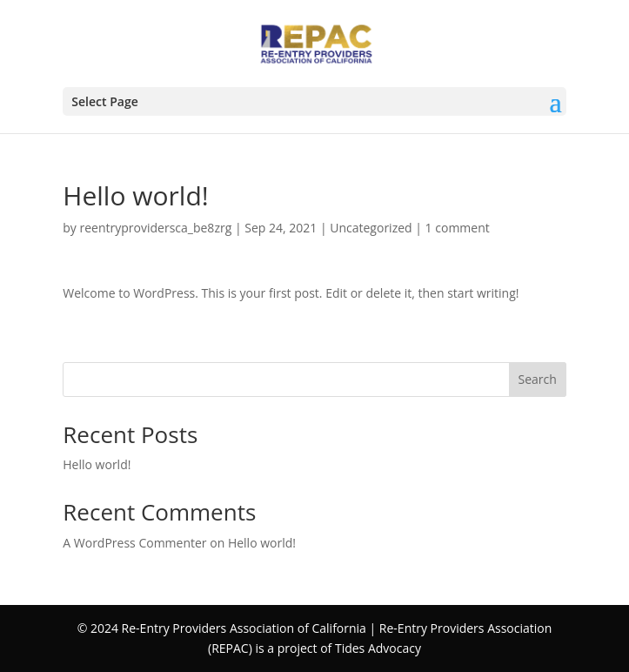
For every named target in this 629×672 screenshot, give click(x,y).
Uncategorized (371, 228)
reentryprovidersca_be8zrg (156, 228)
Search (538, 379)
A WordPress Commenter (134, 543)
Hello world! (97, 464)
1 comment (458, 228)
